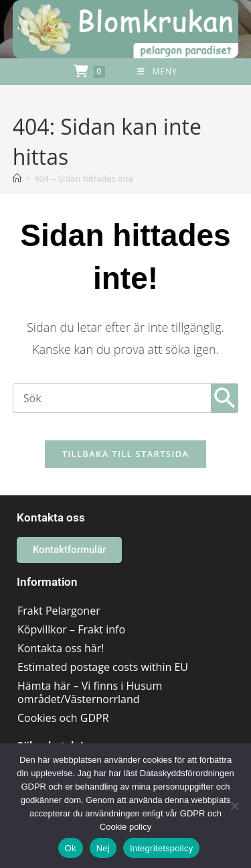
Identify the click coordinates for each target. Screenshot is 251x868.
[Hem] (17, 178)
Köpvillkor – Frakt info (71, 629)
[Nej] (234, 806)
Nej (103, 848)
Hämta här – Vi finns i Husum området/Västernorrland (90, 692)
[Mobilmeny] (157, 72)
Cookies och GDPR (63, 718)
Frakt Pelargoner (59, 611)
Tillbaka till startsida (126, 454)
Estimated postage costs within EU (103, 667)
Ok (71, 848)
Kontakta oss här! (61, 648)
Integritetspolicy (162, 848)
